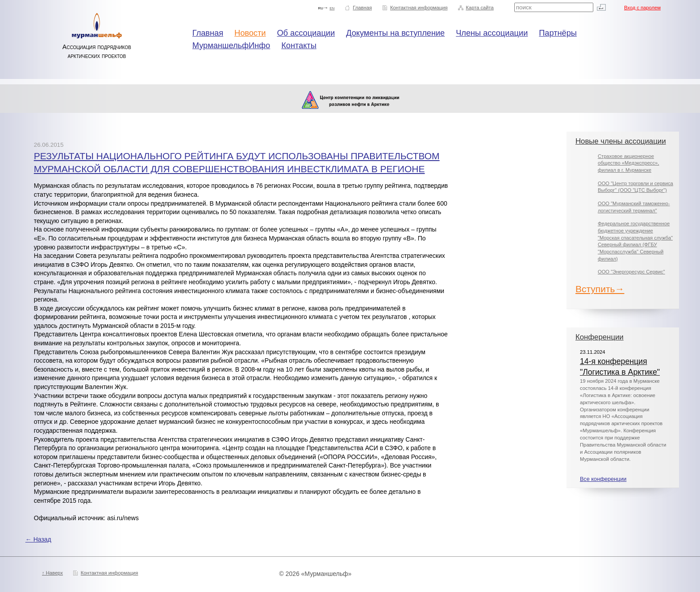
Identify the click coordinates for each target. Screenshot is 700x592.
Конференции (600, 337)
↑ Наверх (52, 573)
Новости (250, 33)
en (332, 8)
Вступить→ (600, 289)
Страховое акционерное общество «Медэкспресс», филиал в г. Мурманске (628, 163)
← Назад (38, 539)
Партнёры (558, 33)
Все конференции (603, 479)
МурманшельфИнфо (231, 46)
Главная (362, 8)
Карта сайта (479, 8)
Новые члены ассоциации (621, 141)
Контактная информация (419, 8)
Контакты (299, 46)
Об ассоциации (306, 33)
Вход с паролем (642, 8)
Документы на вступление (395, 33)
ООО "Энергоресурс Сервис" (631, 272)
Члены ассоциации (492, 33)
